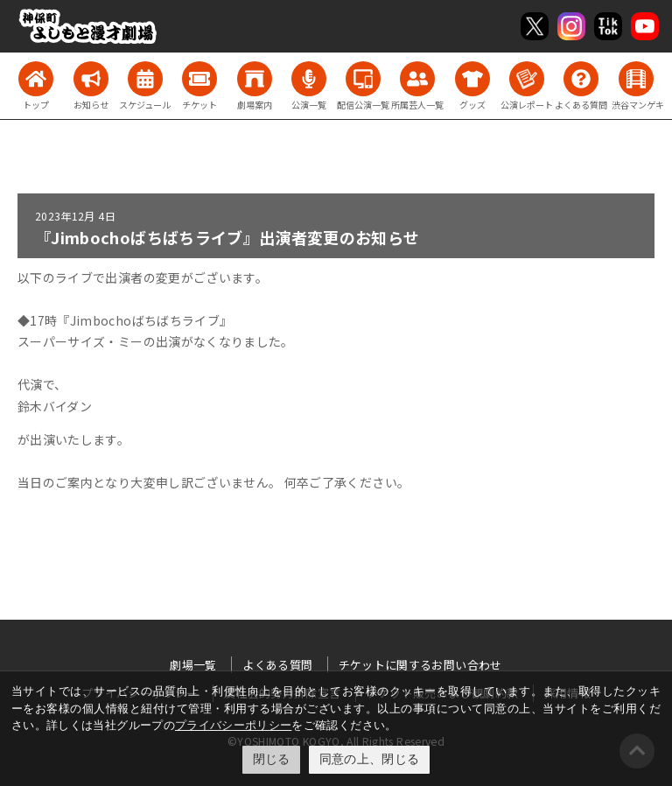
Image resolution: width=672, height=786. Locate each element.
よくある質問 (277, 665)
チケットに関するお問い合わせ (420, 665)
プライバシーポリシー (234, 725)
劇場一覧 (193, 665)
